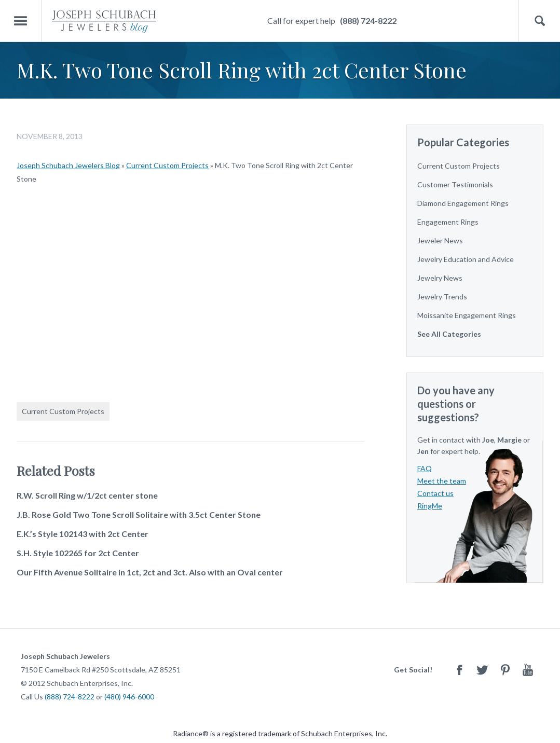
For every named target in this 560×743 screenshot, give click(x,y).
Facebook (459, 670)
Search (539, 21)
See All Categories (449, 334)
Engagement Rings (448, 222)
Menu (21, 21)
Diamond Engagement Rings (463, 203)
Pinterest (505, 670)
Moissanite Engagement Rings (467, 315)
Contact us (435, 493)
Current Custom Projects (167, 165)
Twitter (482, 670)
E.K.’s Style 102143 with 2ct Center (83, 534)
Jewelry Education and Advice (466, 259)
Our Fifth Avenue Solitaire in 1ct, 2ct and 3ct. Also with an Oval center (150, 572)
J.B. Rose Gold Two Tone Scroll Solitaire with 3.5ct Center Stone (139, 514)
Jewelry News (440, 278)
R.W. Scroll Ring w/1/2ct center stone (87, 495)
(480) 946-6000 (129, 697)
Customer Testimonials (455, 184)
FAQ (425, 468)
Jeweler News (440, 240)
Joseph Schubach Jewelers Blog (68, 165)
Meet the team (442, 481)
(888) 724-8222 (368, 20)
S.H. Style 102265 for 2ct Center (78, 553)
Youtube (528, 670)
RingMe (430, 506)
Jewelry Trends (442, 297)
